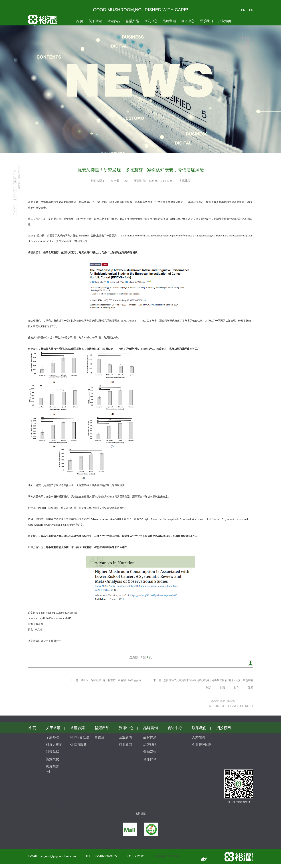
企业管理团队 (202, 745)
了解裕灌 (52, 737)
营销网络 (150, 752)
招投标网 (225, 21)
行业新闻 (126, 745)
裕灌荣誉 (52, 766)
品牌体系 (150, 737)
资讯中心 (151, 21)
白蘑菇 (100, 737)
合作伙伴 (150, 759)
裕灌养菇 (114, 21)
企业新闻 (126, 737)
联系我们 (206, 21)
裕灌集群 (52, 752)
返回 (251, 688)
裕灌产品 (132, 21)
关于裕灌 (95, 21)
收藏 (222, 688)
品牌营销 (169, 21)
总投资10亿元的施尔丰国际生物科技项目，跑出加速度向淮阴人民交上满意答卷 (208, 680)
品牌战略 (150, 745)
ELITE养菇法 (80, 737)
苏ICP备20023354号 (168, 856)
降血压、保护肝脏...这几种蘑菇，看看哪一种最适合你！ (112, 680)
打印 (236, 688)
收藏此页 (185, 181)
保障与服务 (78, 745)
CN (243, 10)
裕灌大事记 (54, 745)
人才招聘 (199, 737)
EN (251, 10)
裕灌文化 (52, 759)
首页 (80, 21)
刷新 (208, 688)
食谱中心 (188, 21)
